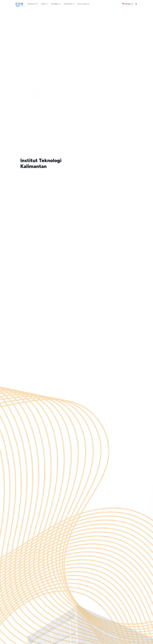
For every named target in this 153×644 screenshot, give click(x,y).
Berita (45, 4)
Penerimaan (69, 4)
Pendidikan (56, 4)
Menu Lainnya (83, 4)
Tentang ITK (33, 4)
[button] (128, 4)
